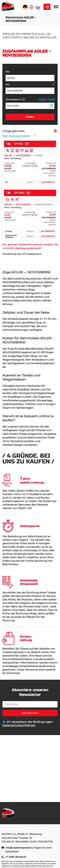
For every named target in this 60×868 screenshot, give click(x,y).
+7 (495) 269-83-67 (16, 857)
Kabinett (47, 7)
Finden (30, 117)
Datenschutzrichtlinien (19, 725)
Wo (8, 72)
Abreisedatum (15, 99)
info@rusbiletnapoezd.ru (19, 848)
